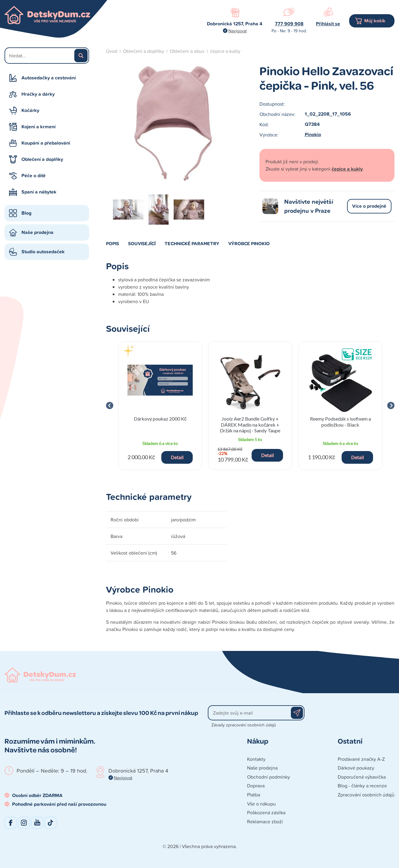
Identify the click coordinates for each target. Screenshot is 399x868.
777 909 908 (289, 24)
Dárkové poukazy (356, 768)
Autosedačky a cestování (49, 78)
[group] (160, 406)
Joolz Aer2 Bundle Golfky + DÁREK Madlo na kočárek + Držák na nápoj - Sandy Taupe (250, 424)
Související (142, 243)
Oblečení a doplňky (42, 159)
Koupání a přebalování (46, 143)
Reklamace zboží (265, 822)
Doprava (256, 786)
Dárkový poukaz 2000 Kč (160, 419)
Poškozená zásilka (266, 812)
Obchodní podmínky (269, 777)
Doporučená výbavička (362, 777)
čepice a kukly (225, 51)
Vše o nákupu (261, 804)
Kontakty (256, 759)
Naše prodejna (37, 232)
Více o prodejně (369, 206)
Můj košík (375, 21)
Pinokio (313, 135)
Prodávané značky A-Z (361, 759)
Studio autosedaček (43, 252)
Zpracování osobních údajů (366, 795)
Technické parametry (192, 243)
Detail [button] (177, 457)
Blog (26, 213)
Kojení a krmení (39, 127)
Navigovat (238, 31)
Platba (254, 795)
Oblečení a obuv (187, 51)
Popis (113, 243)
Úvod (112, 51)
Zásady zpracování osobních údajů (244, 725)
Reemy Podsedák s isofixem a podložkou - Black (340, 421)
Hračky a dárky (38, 94)
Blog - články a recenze (362, 786)
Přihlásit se (328, 24)
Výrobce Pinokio (249, 243)
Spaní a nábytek (39, 192)
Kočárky (30, 110)
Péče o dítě (34, 176)
